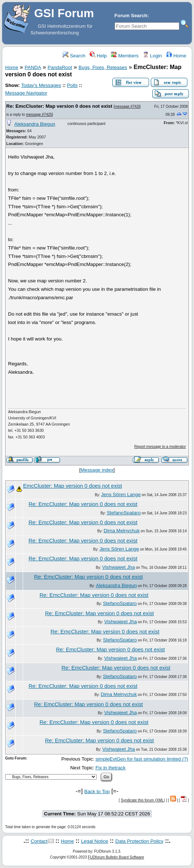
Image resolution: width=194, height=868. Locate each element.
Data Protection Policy (139, 841)
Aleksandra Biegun (35, 124)
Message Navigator (26, 93)
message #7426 (128, 106)
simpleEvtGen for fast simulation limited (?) (142, 759)
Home (176, 56)
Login (152, 56)
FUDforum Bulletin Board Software (116, 857)
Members (125, 56)
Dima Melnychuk (122, 531)
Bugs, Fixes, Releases (103, 67)
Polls (72, 85)
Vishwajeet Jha (118, 567)
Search (74, 56)
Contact (39, 841)
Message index (97, 470)
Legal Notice (94, 841)
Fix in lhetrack (111, 768)
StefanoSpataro (124, 513)
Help (98, 56)
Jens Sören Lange (121, 494)
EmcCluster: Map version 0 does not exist (72, 486)
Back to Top (97, 791)
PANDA (33, 67)
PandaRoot (60, 67)
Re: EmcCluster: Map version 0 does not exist (59, 106)
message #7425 (39, 115)
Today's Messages (41, 85)
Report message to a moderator (160, 447)
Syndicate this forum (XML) (143, 800)
